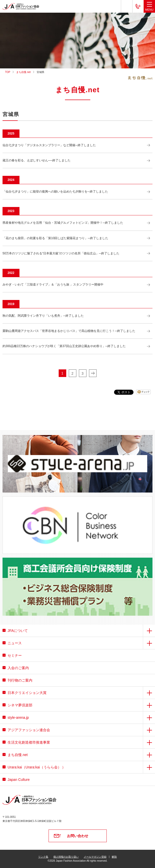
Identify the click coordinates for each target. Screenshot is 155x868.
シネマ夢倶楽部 (20, 705)
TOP (8, 72)
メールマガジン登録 (95, 857)
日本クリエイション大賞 (27, 693)
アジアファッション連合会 (29, 730)
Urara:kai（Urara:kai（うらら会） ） (37, 767)
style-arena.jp (18, 718)
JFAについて (18, 631)
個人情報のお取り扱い (66, 857)
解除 (114, 857)
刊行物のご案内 (20, 680)
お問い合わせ (78, 836)
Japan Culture (19, 780)
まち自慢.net (23, 72)
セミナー (15, 655)
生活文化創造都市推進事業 (29, 742)
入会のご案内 (18, 668)
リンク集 (43, 857)
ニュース (15, 643)
